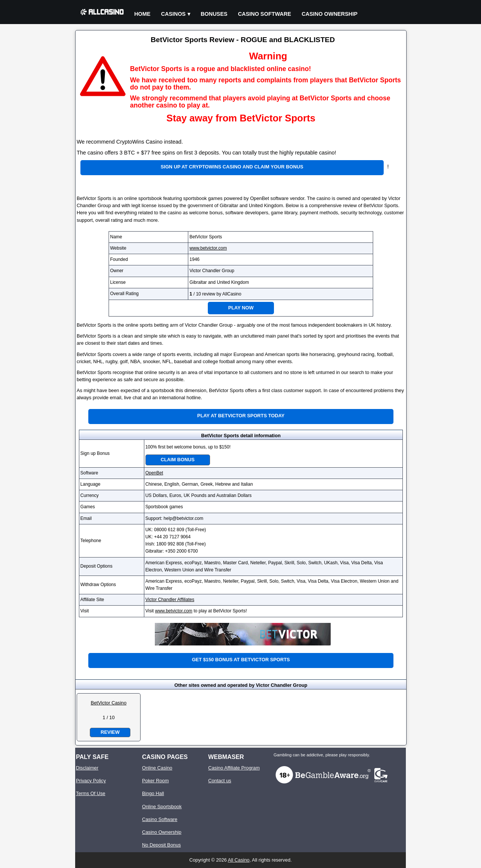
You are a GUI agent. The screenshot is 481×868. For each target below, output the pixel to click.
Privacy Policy (91, 781)
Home (142, 14)
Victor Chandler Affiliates (170, 600)
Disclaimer (87, 768)
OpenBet (154, 473)
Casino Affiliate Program (234, 768)
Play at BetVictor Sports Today (241, 416)
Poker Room (155, 781)
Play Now (241, 308)
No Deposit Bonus (161, 845)
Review (110, 732)
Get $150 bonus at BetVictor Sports (241, 660)
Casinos (173, 14)
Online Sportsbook (162, 807)
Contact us (220, 781)
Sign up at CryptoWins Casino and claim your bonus (232, 167)
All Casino (239, 860)
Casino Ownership (330, 14)
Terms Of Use (91, 793)
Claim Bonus (178, 460)
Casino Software (265, 14)
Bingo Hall (153, 793)
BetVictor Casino (108, 703)
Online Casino (157, 768)
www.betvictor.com (208, 248)
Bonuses (214, 14)
